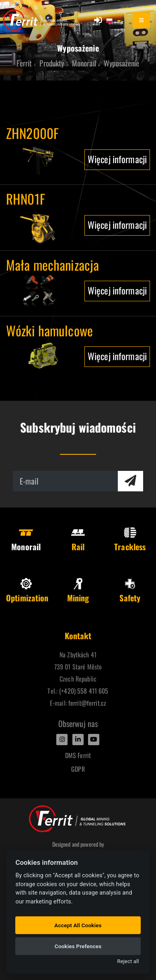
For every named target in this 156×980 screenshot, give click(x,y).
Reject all (128, 961)
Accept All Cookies (78, 925)
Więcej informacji (117, 159)
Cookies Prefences (78, 946)
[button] (114, 20)
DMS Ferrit (78, 755)
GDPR (78, 769)
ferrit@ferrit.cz (87, 703)
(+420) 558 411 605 (84, 691)
